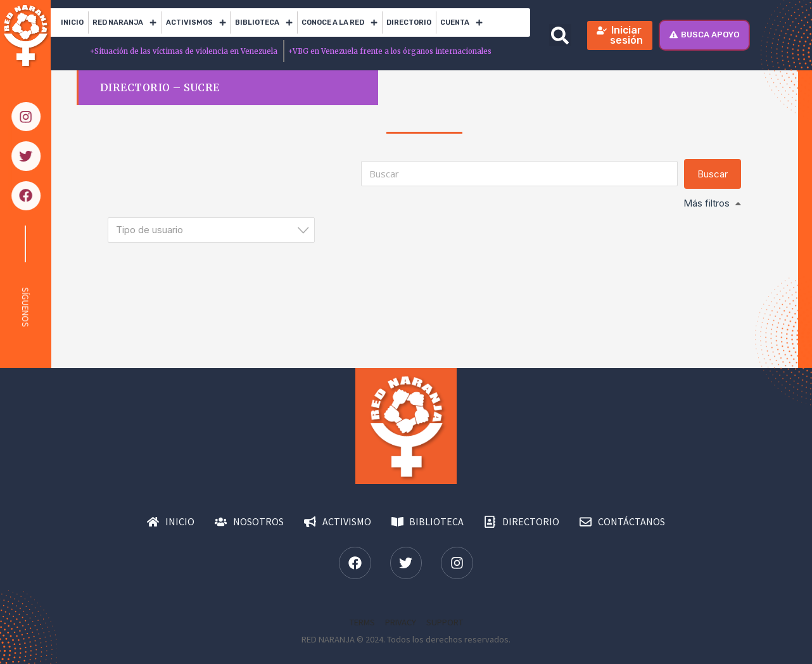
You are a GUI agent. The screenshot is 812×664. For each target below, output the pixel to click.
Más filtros (707, 203)
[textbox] (215, 230)
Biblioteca (264, 22)
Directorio (409, 22)
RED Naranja (124, 22)
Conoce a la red (339, 22)
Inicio (72, 22)
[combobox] (211, 230)
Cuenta (461, 22)
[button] (560, 35)
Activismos (196, 22)
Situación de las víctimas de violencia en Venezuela (185, 51)
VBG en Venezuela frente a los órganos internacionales (390, 51)
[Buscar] (519, 174)
